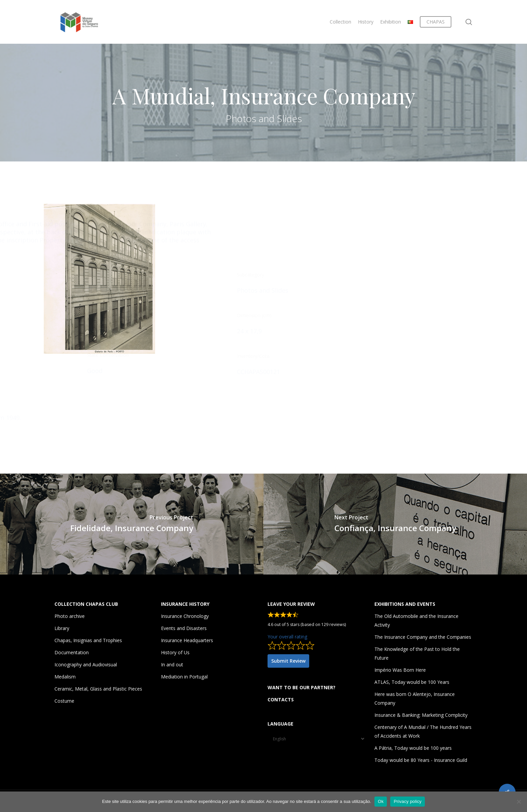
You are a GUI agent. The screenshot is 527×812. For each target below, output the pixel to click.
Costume (64, 701)
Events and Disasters (184, 628)
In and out (172, 665)
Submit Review (288, 661)
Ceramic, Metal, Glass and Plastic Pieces (98, 689)
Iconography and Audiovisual (86, 665)
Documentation (72, 652)
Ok (381, 801)
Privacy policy (408, 801)
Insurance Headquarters (187, 640)
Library (62, 628)
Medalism (65, 677)
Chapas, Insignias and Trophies (88, 640)
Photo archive (70, 616)
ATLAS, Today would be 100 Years (412, 682)
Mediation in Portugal (184, 677)
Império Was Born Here (400, 670)
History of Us (175, 652)
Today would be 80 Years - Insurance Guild (421, 760)
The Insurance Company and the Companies (423, 637)
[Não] (519, 802)
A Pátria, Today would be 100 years (413, 748)
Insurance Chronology (185, 616)
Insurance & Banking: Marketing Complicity (421, 715)
